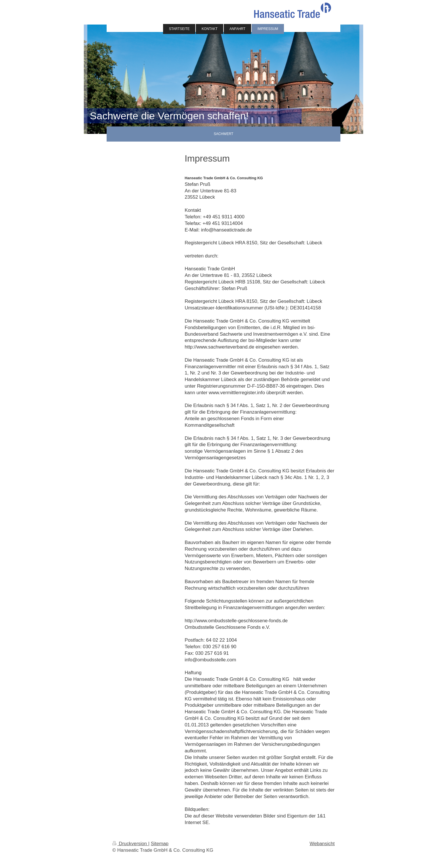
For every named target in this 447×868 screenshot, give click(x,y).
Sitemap (160, 844)
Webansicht (322, 844)
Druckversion (130, 844)
